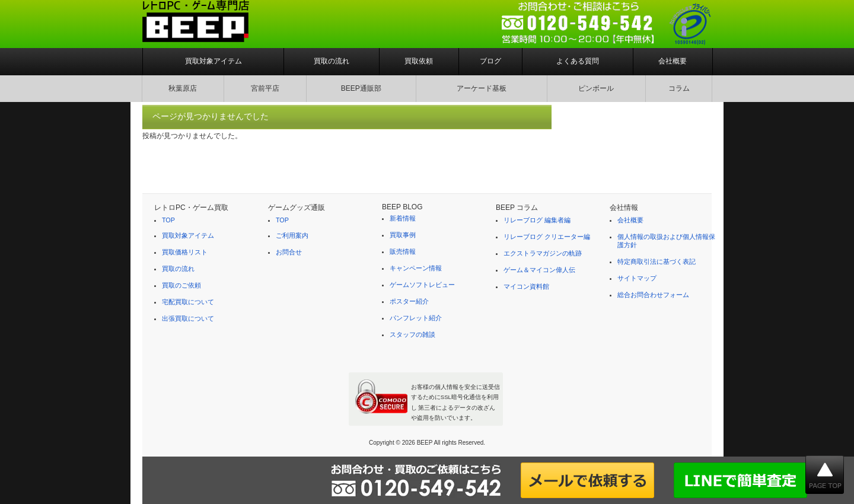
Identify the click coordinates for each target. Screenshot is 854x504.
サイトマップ (637, 278)
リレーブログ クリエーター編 (547, 237)
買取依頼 (419, 61)
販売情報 (403, 251)
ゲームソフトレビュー (422, 285)
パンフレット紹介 (416, 318)
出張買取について (188, 318)
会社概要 (673, 61)
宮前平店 (265, 88)
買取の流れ (332, 61)
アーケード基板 (482, 88)
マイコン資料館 (526, 286)
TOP (168, 220)
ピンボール (596, 88)
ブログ (490, 61)
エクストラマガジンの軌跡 (543, 253)
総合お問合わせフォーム (653, 295)
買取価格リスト (185, 252)
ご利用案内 (292, 235)
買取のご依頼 (181, 285)
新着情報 (403, 218)
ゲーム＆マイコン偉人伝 (539, 270)
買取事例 (403, 235)
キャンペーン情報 (416, 268)
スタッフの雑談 (412, 334)
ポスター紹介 (409, 301)
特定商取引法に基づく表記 (657, 261)
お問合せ (289, 252)
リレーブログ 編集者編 (537, 220)
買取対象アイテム (213, 61)
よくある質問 (578, 61)
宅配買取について (188, 302)
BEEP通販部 (361, 88)
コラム (679, 88)
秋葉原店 (183, 88)
